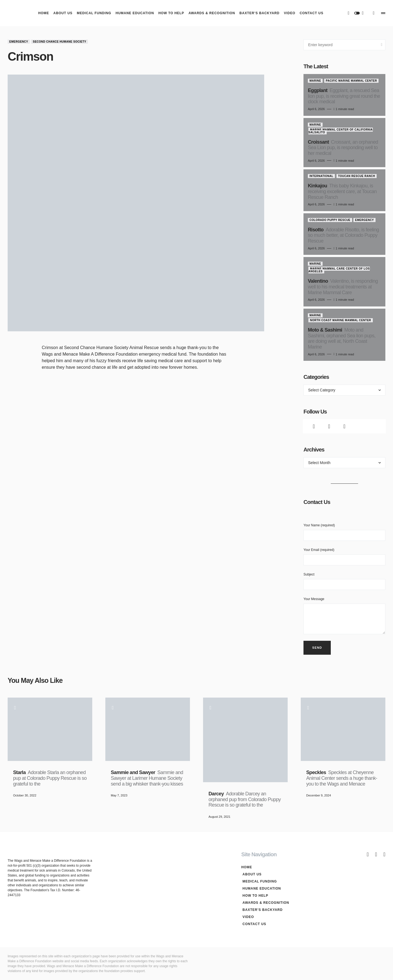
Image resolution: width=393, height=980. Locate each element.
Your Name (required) (344, 532)
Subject (344, 581)
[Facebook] (314, 426)
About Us (251, 874)
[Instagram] (344, 426)
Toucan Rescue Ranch (357, 176)
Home (247, 867)
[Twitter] (329, 426)
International (321, 176)
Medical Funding (258, 881)
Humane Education (260, 889)
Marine (315, 81)
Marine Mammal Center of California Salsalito (341, 131)
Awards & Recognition (265, 903)
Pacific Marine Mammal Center (352, 81)
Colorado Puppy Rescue (330, 220)
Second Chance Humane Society (59, 42)
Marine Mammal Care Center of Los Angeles (339, 270)
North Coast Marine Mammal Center (341, 320)
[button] (357, 13)
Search (382, 45)
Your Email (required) (344, 557)
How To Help (254, 896)
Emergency (19, 42)
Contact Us (253, 924)
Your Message (344, 616)
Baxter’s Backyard (261, 910)
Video (247, 917)
